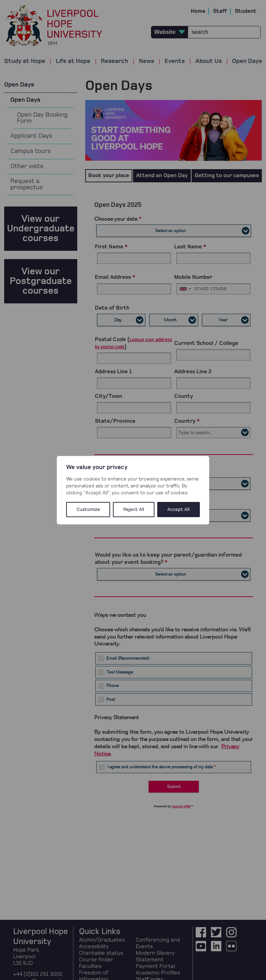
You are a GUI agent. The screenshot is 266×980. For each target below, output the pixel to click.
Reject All (134, 510)
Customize (88, 510)
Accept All (178, 510)
